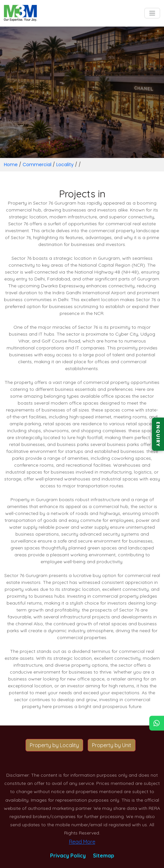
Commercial (37, 165)
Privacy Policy (68, 856)
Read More (82, 842)
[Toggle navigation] (152, 13)
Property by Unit (112, 745)
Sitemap (104, 856)
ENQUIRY (158, 434)
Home (11, 165)
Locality (65, 165)
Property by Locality (54, 745)
